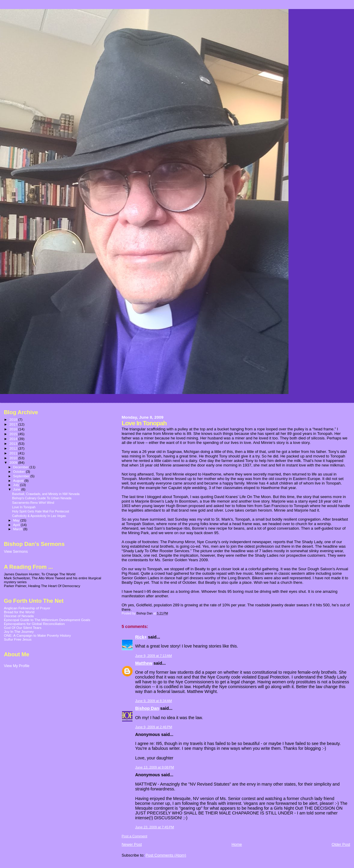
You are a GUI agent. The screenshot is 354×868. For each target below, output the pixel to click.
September (22, 476)
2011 (14, 453)
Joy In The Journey (19, 631)
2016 (14, 429)
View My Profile (17, 666)
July (17, 485)
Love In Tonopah (24, 507)
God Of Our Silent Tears (23, 628)
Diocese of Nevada (19, 616)
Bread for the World (19, 612)
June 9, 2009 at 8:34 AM (154, 701)
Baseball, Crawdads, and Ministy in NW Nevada (46, 494)
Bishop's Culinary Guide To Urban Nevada (42, 498)
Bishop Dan (147, 708)
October (20, 472)
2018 (14, 419)
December (21, 467)
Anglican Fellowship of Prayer (27, 608)
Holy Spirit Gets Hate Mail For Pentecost (41, 511)
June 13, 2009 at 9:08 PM (155, 767)
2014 (14, 439)
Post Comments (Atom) (166, 855)
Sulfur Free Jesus (18, 639)
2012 (14, 448)
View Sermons (16, 552)
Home (237, 844)
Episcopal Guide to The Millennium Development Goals (47, 620)
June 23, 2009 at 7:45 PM (155, 827)
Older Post (341, 844)
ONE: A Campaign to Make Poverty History (37, 635)
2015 (14, 434)
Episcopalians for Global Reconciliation (34, 624)
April (17, 525)
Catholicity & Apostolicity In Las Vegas (39, 516)
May (17, 520)
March (18, 529)
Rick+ (141, 637)
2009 (14, 462)
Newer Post (132, 844)
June (17, 489)
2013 (14, 443)
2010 (14, 458)
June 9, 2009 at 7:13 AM (154, 656)
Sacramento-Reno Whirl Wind (33, 503)
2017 (14, 424)
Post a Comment (134, 836)
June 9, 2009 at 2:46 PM (154, 727)
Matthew (144, 663)
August (19, 481)
